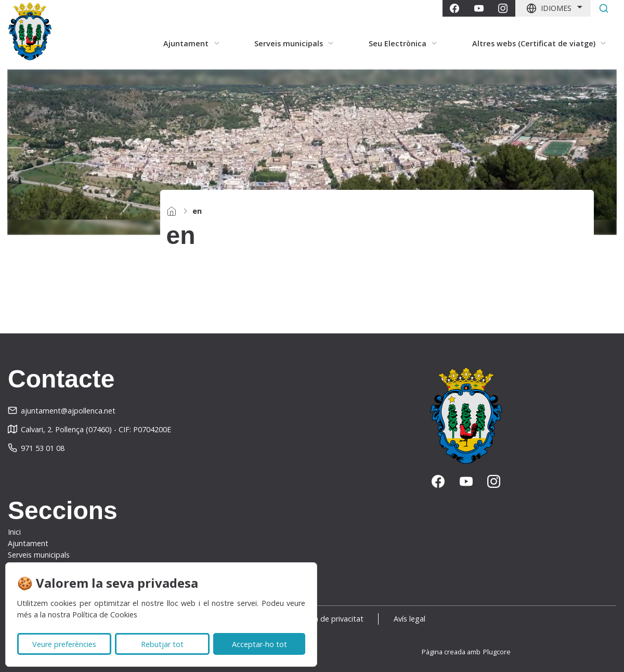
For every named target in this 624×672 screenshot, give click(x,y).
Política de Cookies (105, 615)
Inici (14, 532)
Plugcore (497, 652)
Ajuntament (28, 543)
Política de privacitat (328, 619)
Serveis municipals (39, 555)
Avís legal (409, 619)
